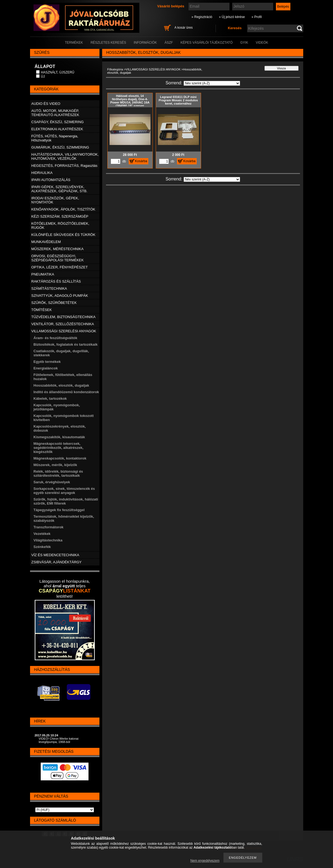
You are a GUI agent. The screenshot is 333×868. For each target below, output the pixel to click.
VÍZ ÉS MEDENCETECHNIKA (55, 555)
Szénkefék (42, 547)
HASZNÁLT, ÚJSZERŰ (58, 72)
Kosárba (141, 161)
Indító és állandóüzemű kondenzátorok (66, 392)
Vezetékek (42, 534)
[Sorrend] (212, 83)
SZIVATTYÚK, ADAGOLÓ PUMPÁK (60, 296)
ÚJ (43, 76)
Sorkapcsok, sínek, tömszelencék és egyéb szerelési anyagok (64, 491)
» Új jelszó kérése (232, 17)
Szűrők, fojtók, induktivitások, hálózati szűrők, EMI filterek (66, 501)
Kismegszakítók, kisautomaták (59, 437)
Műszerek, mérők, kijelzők (55, 465)
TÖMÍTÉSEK (42, 310)
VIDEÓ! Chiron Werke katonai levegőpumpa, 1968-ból (59, 740)
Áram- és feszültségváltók (55, 338)
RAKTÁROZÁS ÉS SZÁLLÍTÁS (56, 281)
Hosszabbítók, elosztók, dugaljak (61, 385)
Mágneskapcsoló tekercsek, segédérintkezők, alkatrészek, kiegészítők (59, 448)
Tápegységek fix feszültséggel (59, 510)
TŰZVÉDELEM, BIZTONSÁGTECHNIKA (64, 317)
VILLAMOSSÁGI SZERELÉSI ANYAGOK (153, 69)
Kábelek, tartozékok (50, 399)
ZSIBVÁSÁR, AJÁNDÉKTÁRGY (57, 562)
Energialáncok (46, 368)
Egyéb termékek (47, 362)
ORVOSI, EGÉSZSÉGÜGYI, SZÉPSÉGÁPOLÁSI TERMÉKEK (58, 258)
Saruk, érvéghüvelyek (52, 482)
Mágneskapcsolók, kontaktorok (60, 458)
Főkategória (115, 69)
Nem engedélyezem (205, 861)
